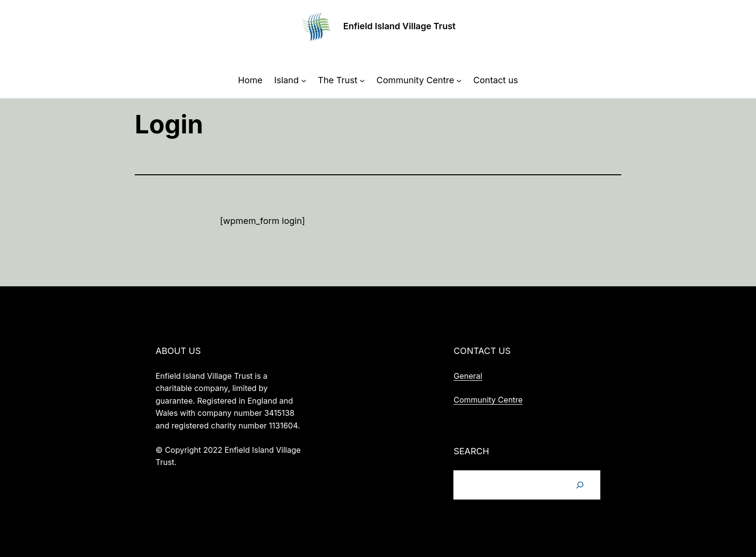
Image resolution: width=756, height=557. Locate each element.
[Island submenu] (304, 81)
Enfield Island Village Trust (400, 26)
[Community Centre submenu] (459, 81)
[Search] (580, 485)
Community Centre (488, 400)
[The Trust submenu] (362, 81)
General (468, 376)
